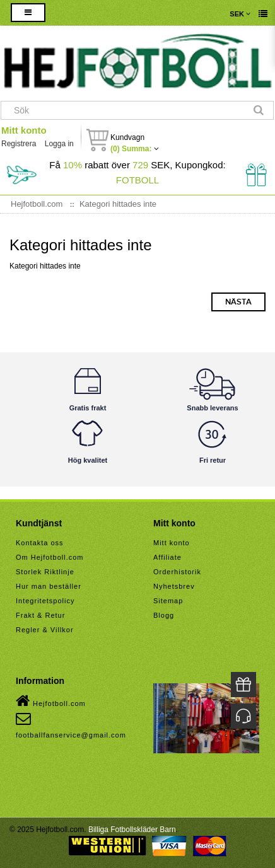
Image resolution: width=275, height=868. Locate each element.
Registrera (19, 144)
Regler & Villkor (45, 630)
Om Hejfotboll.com (50, 557)
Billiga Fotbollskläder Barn (132, 830)
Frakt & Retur (40, 615)
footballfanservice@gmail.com (71, 725)
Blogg (164, 615)
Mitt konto (24, 130)
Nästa (238, 302)
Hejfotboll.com (51, 701)
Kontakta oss (40, 543)
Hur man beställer (49, 586)
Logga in (59, 144)
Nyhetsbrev (174, 586)
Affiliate (167, 557)
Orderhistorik (177, 572)
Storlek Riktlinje (45, 572)
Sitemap (168, 601)
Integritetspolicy (45, 601)
